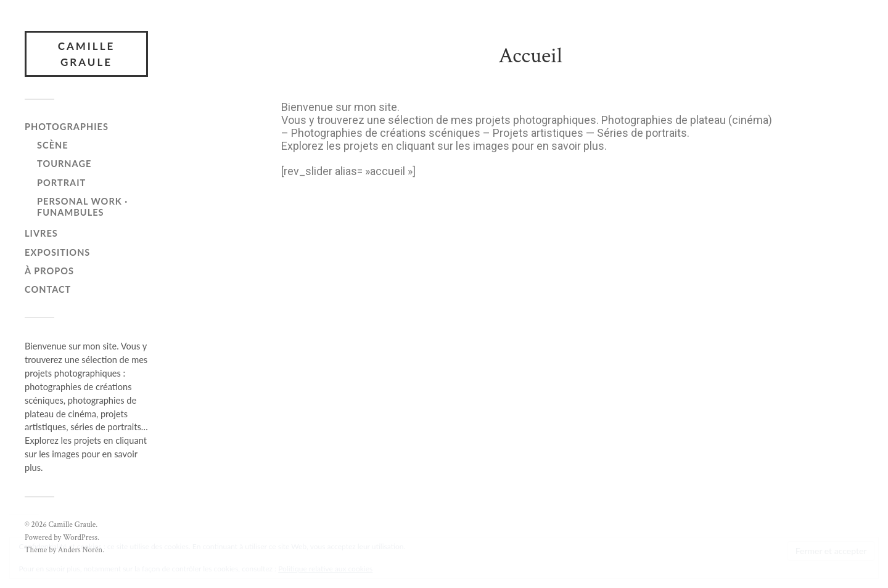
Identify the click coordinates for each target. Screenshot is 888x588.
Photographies (67, 127)
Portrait (61, 183)
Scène (53, 145)
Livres (41, 233)
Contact (48, 289)
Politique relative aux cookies (325, 569)
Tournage (64, 164)
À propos (49, 271)
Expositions (57, 252)
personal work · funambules (82, 207)
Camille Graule (87, 54)
